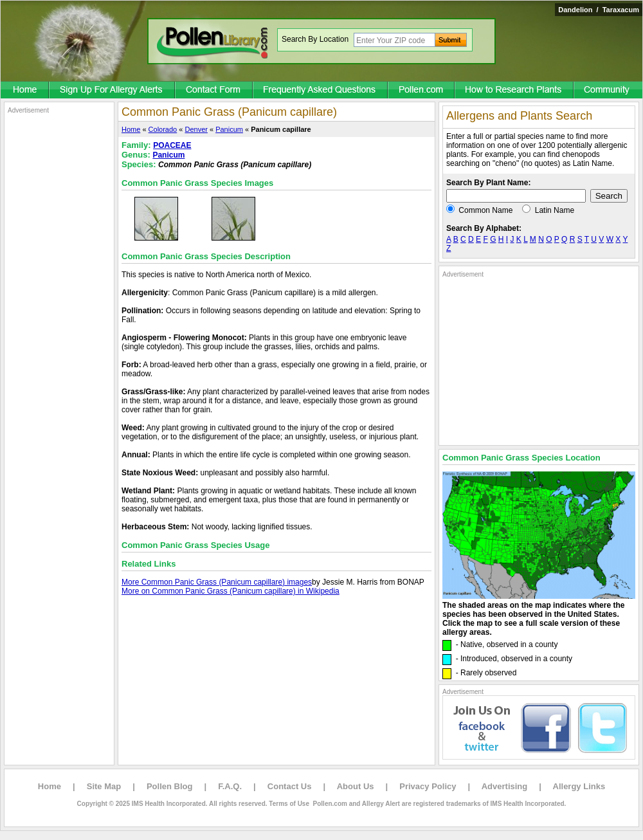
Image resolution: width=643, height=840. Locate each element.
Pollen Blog (170, 786)
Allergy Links (579, 786)
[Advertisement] (59, 307)
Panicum (229, 129)
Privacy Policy (428, 786)
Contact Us (290, 786)
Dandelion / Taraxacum (599, 10)
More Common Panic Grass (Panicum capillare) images (217, 582)
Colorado (163, 129)
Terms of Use (289, 804)
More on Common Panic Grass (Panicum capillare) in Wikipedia (231, 591)
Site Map (104, 786)
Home (131, 129)
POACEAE (172, 145)
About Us (356, 786)
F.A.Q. (230, 786)
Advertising (505, 786)
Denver (196, 129)
